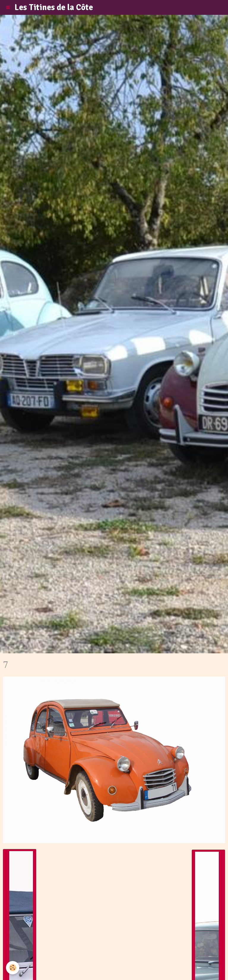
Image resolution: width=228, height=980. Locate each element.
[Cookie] (13, 968)
